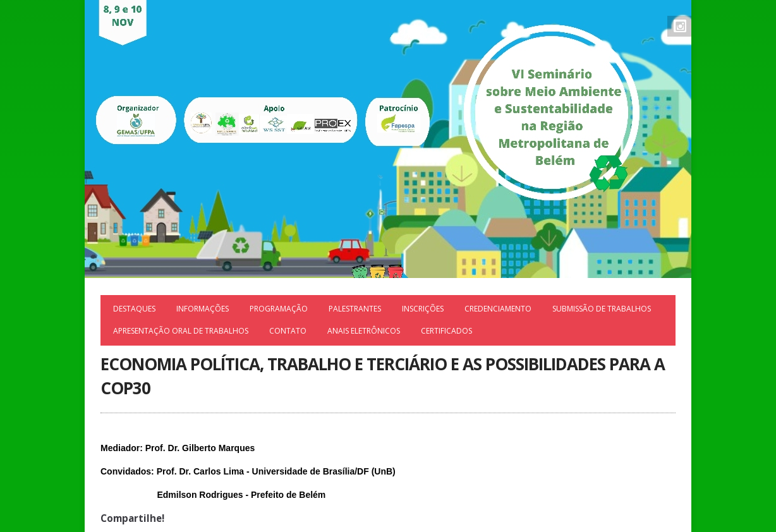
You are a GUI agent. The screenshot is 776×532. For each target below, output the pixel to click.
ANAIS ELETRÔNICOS (364, 331)
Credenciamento (498, 309)
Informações (203, 309)
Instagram (680, 26)
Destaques (134, 309)
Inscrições (423, 309)
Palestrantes (355, 309)
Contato (288, 331)
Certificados (446, 331)
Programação (279, 309)
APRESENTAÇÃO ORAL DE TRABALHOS (181, 331)
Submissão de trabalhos (602, 309)
